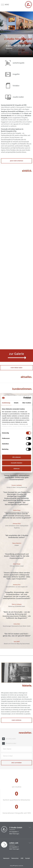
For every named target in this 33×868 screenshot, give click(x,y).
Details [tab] (16, 403)
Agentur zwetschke (19, 866)
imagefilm (16, 74)
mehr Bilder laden (16, 368)
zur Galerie (16, 354)
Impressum (6, 858)
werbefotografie (18, 63)
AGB (22, 858)
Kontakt (28, 858)
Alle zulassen (16, 457)
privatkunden (11, 739)
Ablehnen (16, 469)
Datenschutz (15, 858)
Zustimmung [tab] (6, 403)
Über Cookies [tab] (27, 403)
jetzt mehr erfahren (17, 161)
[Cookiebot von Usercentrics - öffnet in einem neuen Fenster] (23, 398)
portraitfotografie (19, 52)
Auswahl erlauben (16, 463)
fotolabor (16, 86)
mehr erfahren (16, 720)
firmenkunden (11, 743)
